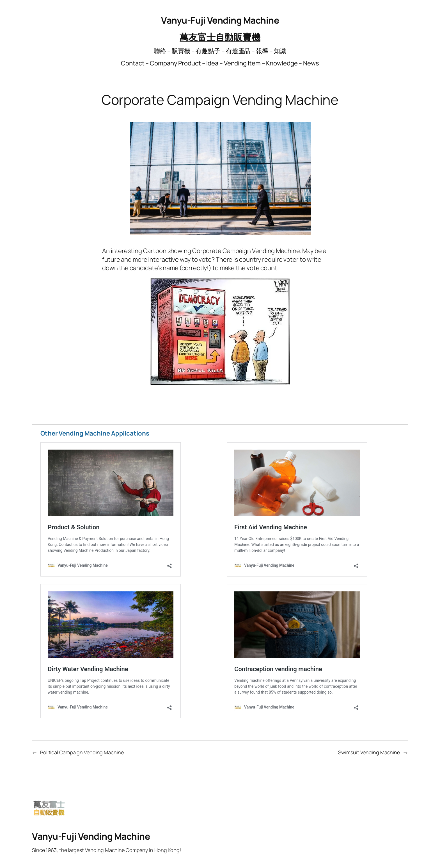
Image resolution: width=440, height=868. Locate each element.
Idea (212, 63)
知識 (280, 51)
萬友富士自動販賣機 (220, 37)
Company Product (175, 63)
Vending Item (242, 63)
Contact (133, 63)
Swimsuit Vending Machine (369, 752)
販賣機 (181, 51)
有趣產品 (238, 51)
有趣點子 (208, 51)
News (311, 63)
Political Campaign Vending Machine (82, 752)
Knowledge (282, 63)
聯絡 (160, 51)
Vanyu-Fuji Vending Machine (220, 20)
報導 (262, 51)
